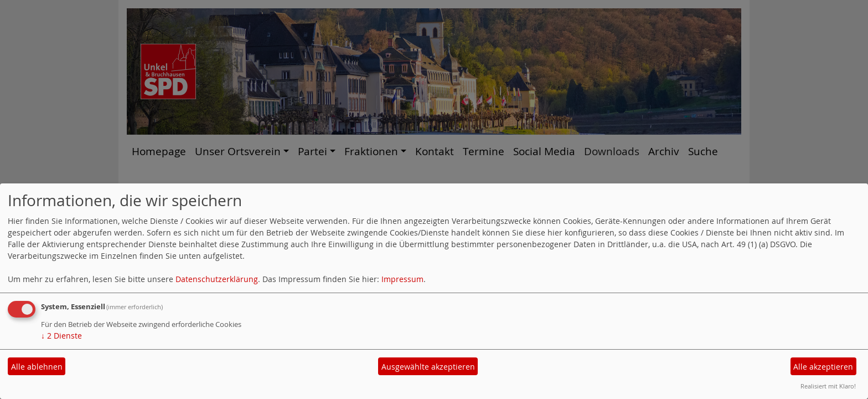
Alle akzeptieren (823, 367)
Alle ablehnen (37, 367)
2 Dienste (61, 336)
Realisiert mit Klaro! (828, 386)
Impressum (402, 279)
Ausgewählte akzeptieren (428, 367)
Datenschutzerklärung (217, 279)
